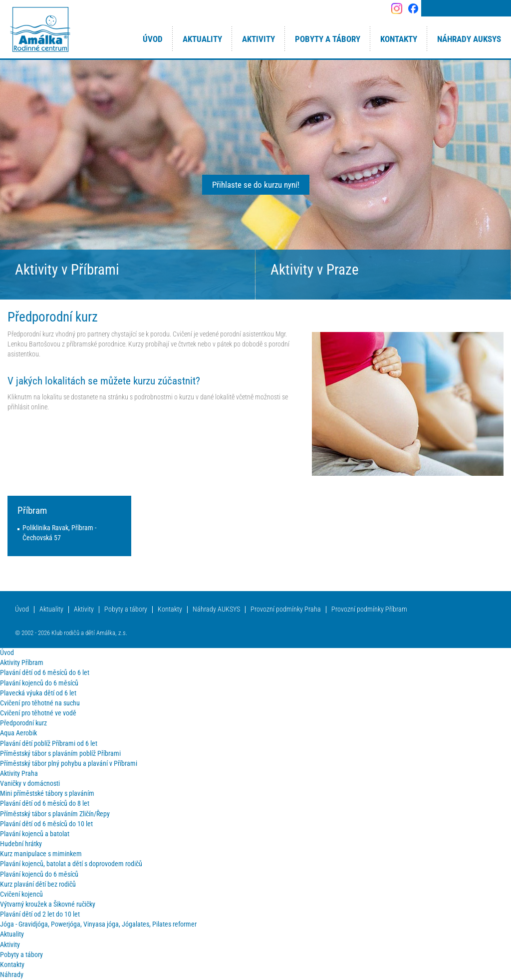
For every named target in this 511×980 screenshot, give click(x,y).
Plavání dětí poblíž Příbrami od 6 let (49, 744)
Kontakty (170, 609)
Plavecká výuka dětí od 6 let (38, 693)
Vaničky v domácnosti (30, 784)
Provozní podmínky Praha (286, 609)
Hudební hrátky (21, 844)
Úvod (22, 609)
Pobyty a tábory (126, 609)
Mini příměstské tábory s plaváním (47, 794)
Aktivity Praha (19, 774)
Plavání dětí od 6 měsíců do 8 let (45, 804)
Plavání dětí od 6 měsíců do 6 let (45, 673)
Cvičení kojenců (21, 894)
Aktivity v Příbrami (67, 270)
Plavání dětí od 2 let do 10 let (40, 914)
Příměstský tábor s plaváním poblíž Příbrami (60, 754)
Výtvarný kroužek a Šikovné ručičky (48, 904)
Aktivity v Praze (315, 270)
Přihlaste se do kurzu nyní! (256, 185)
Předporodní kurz (23, 723)
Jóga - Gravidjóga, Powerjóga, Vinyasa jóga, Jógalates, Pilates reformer (98, 924)
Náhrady (12, 975)
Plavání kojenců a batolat (35, 834)
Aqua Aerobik (18, 733)
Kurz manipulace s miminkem (41, 854)
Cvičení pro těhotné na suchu (40, 703)
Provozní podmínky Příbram (369, 609)
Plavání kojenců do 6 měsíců (39, 683)
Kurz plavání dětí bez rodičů (38, 884)
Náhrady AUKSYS (216, 609)
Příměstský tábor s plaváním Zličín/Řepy (55, 814)
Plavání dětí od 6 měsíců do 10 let (46, 824)
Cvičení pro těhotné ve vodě (38, 713)
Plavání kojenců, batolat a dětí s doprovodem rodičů (71, 864)
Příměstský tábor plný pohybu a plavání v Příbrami (69, 764)
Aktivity (84, 609)
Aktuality (51, 609)
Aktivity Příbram (22, 663)
